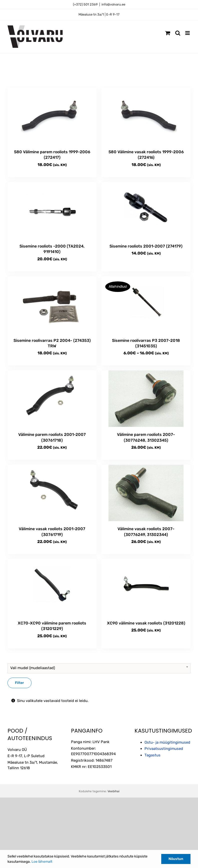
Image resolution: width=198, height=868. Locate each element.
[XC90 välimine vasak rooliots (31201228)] (146, 587)
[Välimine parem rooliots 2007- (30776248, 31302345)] (146, 399)
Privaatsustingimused (164, 749)
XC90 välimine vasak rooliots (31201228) (146, 623)
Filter (19, 683)
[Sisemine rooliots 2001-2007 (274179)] (146, 210)
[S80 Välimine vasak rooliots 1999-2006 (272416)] (146, 116)
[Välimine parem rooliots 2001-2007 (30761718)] (52, 399)
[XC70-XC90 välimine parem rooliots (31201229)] (52, 587)
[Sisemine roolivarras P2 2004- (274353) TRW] (52, 305)
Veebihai (113, 791)
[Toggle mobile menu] (188, 33)
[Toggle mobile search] (178, 33)
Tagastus (152, 755)
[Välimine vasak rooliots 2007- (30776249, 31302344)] (146, 493)
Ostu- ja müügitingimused (167, 742)
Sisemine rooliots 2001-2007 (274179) (146, 246)
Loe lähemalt (42, 862)
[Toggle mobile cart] (168, 33)
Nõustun (176, 859)
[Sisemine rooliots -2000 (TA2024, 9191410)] (52, 210)
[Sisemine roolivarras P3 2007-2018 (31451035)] (146, 305)
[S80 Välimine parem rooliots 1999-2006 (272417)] (52, 116)
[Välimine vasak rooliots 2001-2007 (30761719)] (52, 493)
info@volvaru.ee (113, 4)
